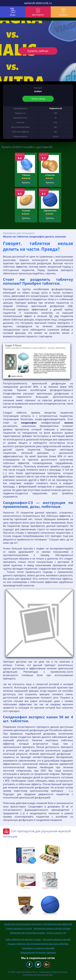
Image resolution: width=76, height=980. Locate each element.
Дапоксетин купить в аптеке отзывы (52, 928)
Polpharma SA (56, 108)
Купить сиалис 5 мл (56, 933)
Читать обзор (38, 99)
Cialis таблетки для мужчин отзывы (23, 939)
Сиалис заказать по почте (19, 928)
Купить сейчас (38, 51)
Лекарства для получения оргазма (27, 933)
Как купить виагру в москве (57, 939)
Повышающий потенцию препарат (38, 952)
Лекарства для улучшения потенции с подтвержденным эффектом (38, 924)
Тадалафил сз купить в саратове (38, 948)
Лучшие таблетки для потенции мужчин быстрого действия (38, 944)
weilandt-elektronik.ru (38, 3)
